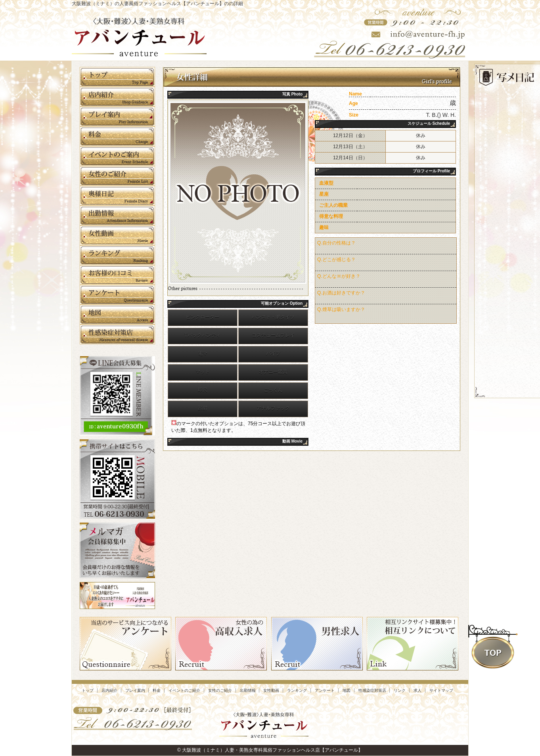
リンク (400, 690)
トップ (88, 690)
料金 (157, 690)
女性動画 (271, 690)
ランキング (297, 690)
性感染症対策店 (372, 690)
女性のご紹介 (220, 690)
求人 (417, 690)
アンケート (325, 690)
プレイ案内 (135, 690)
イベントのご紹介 (184, 690)
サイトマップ (441, 690)
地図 (347, 690)
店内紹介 (109, 690)
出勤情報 (248, 690)
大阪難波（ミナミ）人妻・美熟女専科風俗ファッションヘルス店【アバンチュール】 (272, 750)
